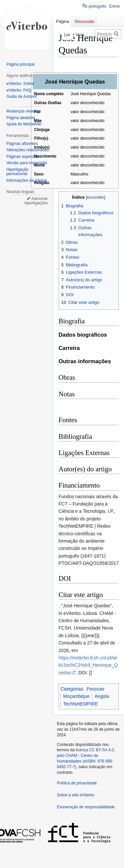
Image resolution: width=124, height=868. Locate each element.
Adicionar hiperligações (36, 201)
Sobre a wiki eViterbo (76, 795)
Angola (102, 696)
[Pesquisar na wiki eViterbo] (108, 34)
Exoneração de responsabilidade (86, 807)
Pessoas (96, 689)
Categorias (72, 689)
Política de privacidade (77, 783)
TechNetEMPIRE (81, 704)
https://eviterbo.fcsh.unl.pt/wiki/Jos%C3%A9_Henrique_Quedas (88, 665)
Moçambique (76, 696)
